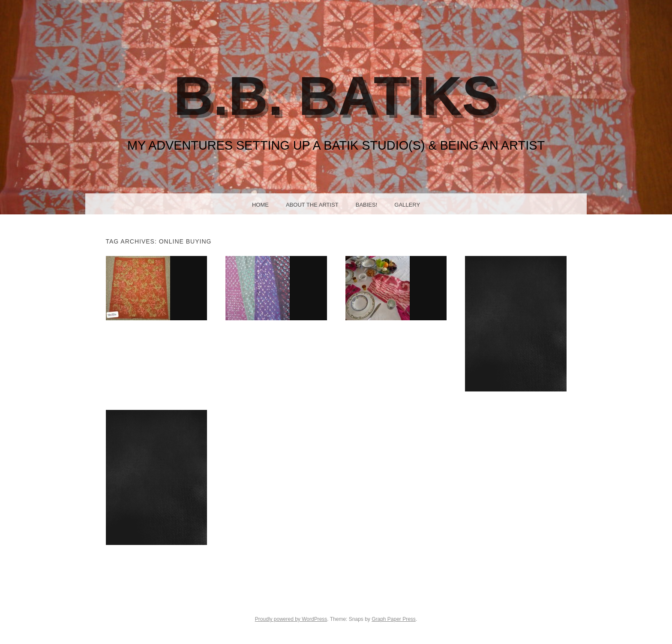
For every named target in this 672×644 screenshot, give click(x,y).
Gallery (407, 205)
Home (260, 205)
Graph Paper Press (394, 619)
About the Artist (312, 205)
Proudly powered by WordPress (291, 619)
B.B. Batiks (336, 96)
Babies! (367, 205)
